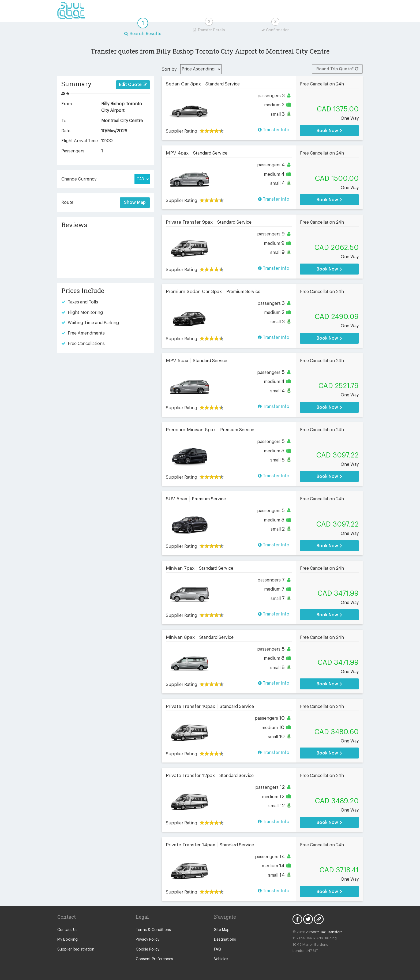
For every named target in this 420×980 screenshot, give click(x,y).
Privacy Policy (148, 940)
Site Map (222, 930)
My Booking (67, 940)
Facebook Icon (297, 919)
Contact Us (67, 930)
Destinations (225, 940)
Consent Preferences (154, 959)
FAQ (217, 949)
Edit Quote (133, 85)
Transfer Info (274, 130)
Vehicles (221, 959)
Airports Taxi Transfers (324, 932)
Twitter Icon (308, 919)
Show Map (135, 202)
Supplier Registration (76, 949)
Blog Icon (319, 919)
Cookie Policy (148, 949)
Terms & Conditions (153, 930)
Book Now (329, 131)
